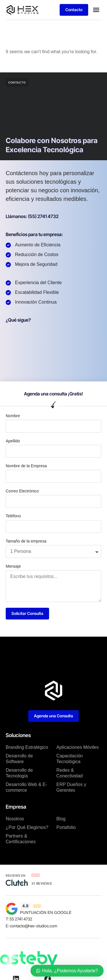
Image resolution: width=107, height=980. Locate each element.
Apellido (13, 441)
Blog (61, 819)
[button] (96, 10)
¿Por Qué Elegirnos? (27, 827)
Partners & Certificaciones (21, 839)
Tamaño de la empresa (26, 541)
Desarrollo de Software (19, 759)
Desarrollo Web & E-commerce (27, 787)
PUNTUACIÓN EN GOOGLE (46, 912)
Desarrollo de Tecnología (19, 773)
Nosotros (15, 819)
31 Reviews (42, 883)
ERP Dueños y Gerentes (71, 787)
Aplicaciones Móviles (78, 747)
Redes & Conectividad (70, 773)
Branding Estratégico (27, 747)
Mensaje (13, 566)
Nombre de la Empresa (26, 466)
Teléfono (13, 516)
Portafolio (66, 827)
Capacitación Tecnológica (70, 759)
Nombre (13, 416)
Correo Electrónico (22, 491)
